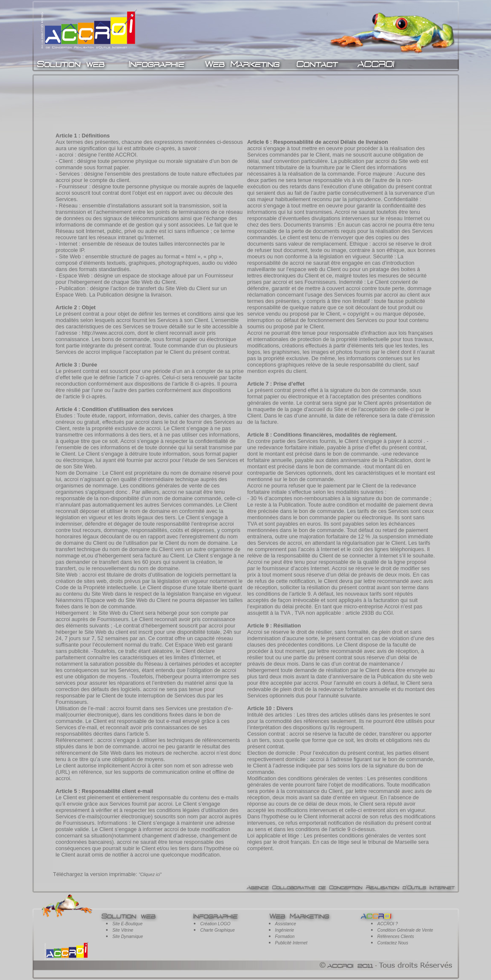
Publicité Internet (291, 943)
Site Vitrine (123, 930)
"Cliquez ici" (150, 875)
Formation (285, 937)
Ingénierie (285, 930)
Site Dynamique (128, 937)
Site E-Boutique (127, 924)
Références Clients (396, 937)
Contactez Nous (393, 943)
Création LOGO (215, 924)
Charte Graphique (217, 930)
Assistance (286, 924)
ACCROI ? (388, 924)
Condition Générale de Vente (405, 930)
